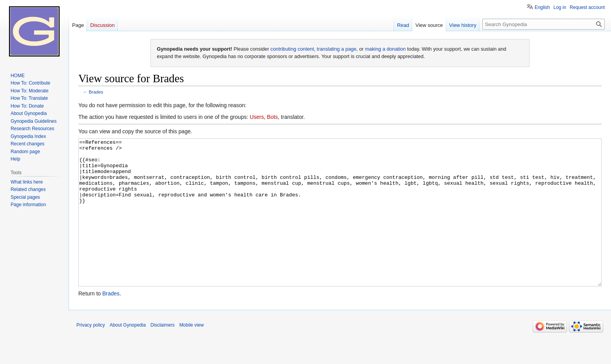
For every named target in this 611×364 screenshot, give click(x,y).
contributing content (292, 49)
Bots (272, 117)
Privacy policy (91, 354)
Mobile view (192, 354)
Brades (96, 92)
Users (257, 117)
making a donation (386, 49)
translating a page (337, 49)
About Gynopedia (128, 354)
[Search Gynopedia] (544, 24)
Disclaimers (162, 354)
